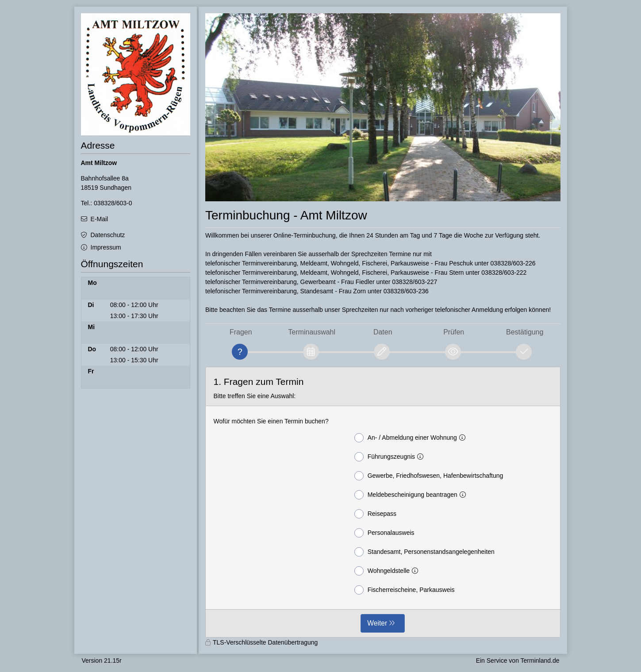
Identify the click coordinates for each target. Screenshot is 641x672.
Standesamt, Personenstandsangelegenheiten (424, 552)
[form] (383, 502)
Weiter (377, 623)
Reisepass (375, 514)
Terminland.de (540, 660)
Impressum (106, 247)
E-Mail (100, 219)
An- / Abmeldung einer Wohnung (412, 438)
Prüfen (454, 332)
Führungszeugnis (391, 457)
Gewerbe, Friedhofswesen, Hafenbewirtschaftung (429, 476)
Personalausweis (384, 533)
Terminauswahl (312, 332)
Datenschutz (108, 235)
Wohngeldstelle (388, 571)
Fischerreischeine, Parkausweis (405, 590)
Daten (383, 332)
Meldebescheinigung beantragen (412, 495)
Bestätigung (525, 332)
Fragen (241, 332)
